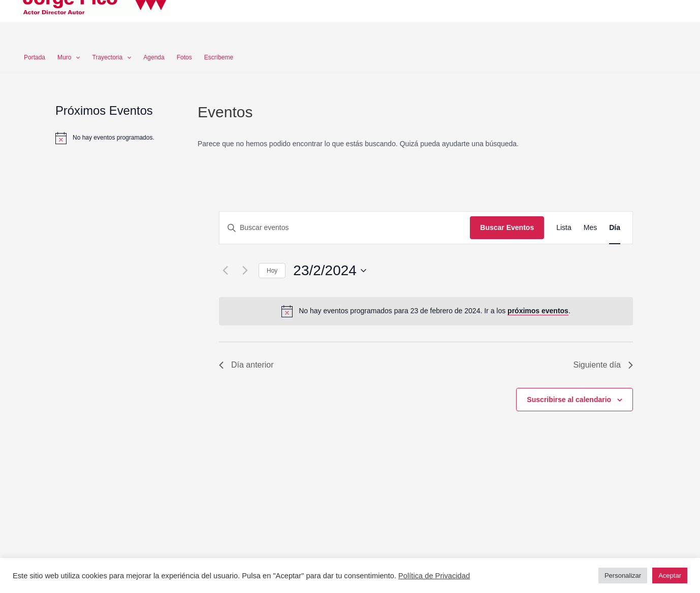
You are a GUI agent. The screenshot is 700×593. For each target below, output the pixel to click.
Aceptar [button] (670, 575)
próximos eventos (538, 311)
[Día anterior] (225, 271)
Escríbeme (219, 57)
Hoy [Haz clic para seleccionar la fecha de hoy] (272, 271)
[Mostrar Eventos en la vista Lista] (564, 228)
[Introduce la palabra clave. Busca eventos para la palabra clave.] (345, 228)
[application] (75, 57)
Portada (35, 57)
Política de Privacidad (434, 576)
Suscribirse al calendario (569, 400)
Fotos (184, 57)
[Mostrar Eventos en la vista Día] (615, 228)
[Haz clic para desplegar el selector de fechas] (330, 271)
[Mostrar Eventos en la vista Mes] (590, 228)
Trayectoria (112, 57)
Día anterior (246, 365)
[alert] (114, 138)
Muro (69, 57)
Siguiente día (603, 365)
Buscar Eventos (507, 227)
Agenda (154, 57)
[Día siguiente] (245, 271)
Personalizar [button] (623, 575)
